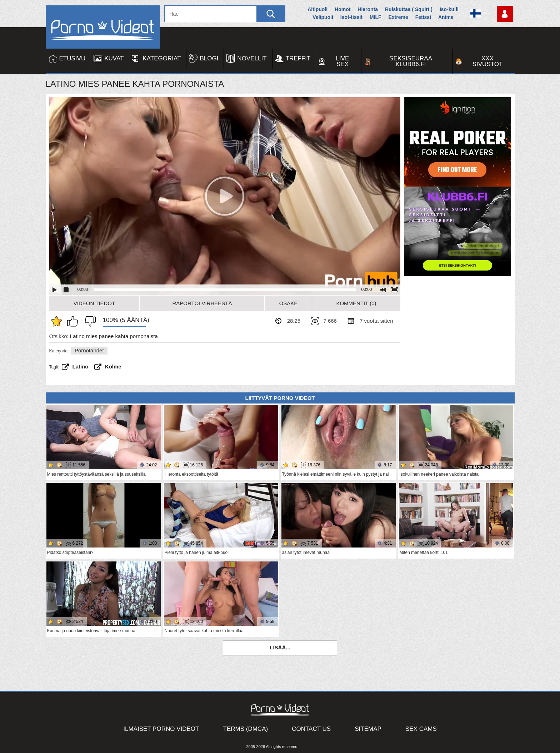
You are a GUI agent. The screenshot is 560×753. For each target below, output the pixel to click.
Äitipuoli (317, 9)
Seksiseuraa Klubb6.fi (411, 61)
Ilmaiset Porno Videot (161, 729)
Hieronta (368, 9)
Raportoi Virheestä (202, 303)
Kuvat (114, 58)
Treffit (298, 58)
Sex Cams (421, 729)
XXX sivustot (488, 61)
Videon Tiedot (94, 303)
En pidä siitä (89, 321)
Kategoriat (162, 58)
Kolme (113, 366)
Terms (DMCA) (246, 729)
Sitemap (368, 729)
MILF (376, 17)
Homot (342, 9)
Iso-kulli (449, 9)
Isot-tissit (351, 17)
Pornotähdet (89, 350)
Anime (446, 17)
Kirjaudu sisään (505, 14)
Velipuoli (323, 17)
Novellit (252, 58)
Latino (81, 366)
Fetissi (423, 17)
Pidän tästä (74, 321)
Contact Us (311, 729)
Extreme (398, 17)
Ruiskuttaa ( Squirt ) (409, 9)
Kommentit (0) (356, 303)
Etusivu (72, 58)
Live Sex (343, 61)
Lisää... (280, 647)
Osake (289, 303)
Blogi (209, 58)
